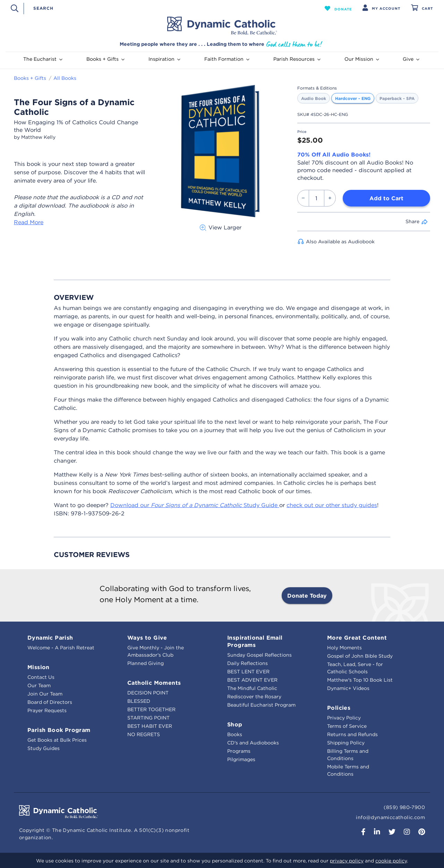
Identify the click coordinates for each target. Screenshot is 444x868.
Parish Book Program (59, 730)
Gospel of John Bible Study (360, 656)
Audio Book (314, 98)
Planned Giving (146, 663)
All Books (65, 78)
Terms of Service (347, 726)
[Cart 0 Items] (422, 9)
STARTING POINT (148, 718)
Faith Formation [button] (227, 59)
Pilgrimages (241, 759)
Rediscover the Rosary (254, 697)
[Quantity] (317, 198)
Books (235, 734)
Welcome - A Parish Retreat (61, 648)
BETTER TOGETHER (151, 709)
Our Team (39, 685)
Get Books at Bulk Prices (57, 740)
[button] (338, 8)
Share (412, 221)
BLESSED (139, 701)
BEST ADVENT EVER (252, 680)
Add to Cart (386, 198)
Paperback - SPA (397, 98)
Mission (39, 667)
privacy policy (347, 861)
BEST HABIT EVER (150, 726)
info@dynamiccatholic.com (390, 817)
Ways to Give (147, 638)
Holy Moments (344, 648)
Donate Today (307, 596)
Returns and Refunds (352, 734)
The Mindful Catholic (252, 688)
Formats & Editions (317, 88)
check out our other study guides (332, 505)
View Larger (220, 227)
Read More (29, 222)
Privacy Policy (344, 718)
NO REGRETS (144, 734)
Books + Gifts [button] (105, 59)
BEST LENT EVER (248, 672)
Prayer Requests (47, 710)
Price (302, 132)
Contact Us (41, 677)
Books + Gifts (30, 78)
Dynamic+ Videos (348, 688)
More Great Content (357, 638)
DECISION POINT (148, 693)
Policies (339, 708)
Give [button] (411, 59)
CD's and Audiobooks (253, 743)
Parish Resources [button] (297, 59)
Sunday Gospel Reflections (259, 655)
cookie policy (391, 861)
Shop (235, 724)
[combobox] (170, 8)
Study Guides (44, 748)
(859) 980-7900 (404, 807)
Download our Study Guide (195, 505)
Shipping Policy (346, 743)
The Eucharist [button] (43, 59)
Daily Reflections (247, 663)
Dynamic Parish (50, 638)
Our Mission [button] (362, 59)
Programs (239, 751)
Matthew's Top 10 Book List (360, 680)
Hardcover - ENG (353, 98)
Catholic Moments (154, 683)
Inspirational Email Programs (255, 641)
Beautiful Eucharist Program (261, 705)
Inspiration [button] (164, 59)
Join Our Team (45, 694)
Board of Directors (50, 702)
